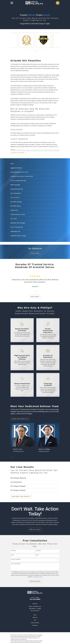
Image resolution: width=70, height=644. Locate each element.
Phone (13, 555)
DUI (35, 620)
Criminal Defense (35, 623)
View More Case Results (21, 497)
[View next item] (36, 51)
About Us (35, 618)
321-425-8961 (35, 600)
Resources (35, 626)
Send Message (35, 582)
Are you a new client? (16, 560)
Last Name (38, 551)
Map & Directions (35, 611)
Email (37, 555)
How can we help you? (16, 564)
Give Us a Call (35, 530)
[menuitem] (35, 168)
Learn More (35, 253)
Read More (35, 297)
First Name (13, 551)
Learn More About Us (20, 419)
